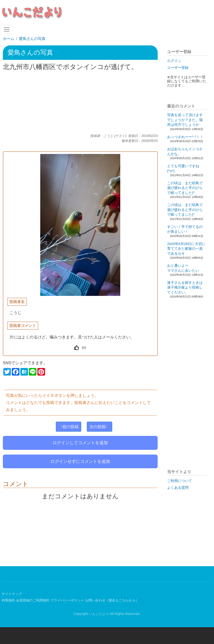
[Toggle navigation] (7, 29)
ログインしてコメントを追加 (80, 443)
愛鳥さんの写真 (32, 39)
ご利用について (180, 481)
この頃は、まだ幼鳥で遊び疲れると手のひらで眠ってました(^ (185, 188)
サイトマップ (12, 594)
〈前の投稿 (69, 427)
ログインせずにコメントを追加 (80, 461)
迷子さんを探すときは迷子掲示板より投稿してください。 (185, 287)
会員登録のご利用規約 (33, 600)
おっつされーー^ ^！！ (185, 137)
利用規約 (8, 600)
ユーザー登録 (178, 68)
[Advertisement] (80, 102)
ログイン (174, 61)
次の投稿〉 (100, 427)
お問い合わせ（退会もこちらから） (112, 600)
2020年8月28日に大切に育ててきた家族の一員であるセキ (186, 249)
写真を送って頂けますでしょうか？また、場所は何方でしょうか (185, 120)
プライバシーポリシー (67, 600)
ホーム (9, 39)
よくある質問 (178, 488)
